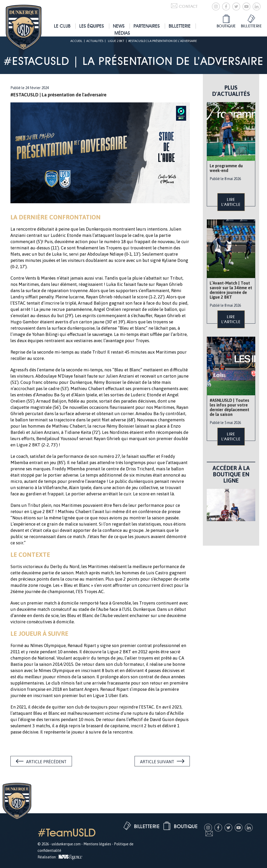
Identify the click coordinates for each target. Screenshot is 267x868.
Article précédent (46, 762)
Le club (62, 26)
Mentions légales (97, 844)
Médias (122, 33)
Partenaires (147, 26)
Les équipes (92, 26)
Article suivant (157, 762)
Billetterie (180, 26)
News (119, 26)
